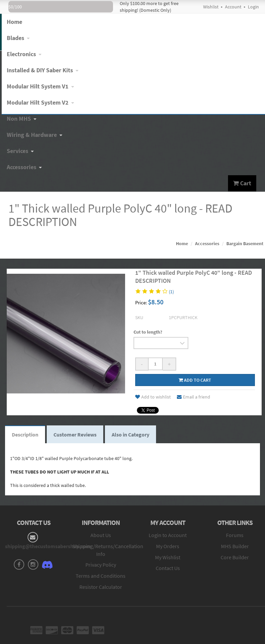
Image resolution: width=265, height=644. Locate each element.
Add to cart (195, 380)
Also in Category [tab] (130, 434)
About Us (101, 535)
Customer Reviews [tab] (75, 434)
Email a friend (194, 397)
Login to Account (168, 535)
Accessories (207, 243)
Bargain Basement (245, 243)
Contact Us (168, 568)
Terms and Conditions (101, 576)
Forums (235, 535)
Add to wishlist (153, 397)
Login (253, 7)
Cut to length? (148, 332)
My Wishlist (168, 557)
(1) (171, 292)
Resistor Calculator (101, 587)
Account (233, 7)
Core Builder (235, 557)
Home (182, 243)
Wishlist (211, 7)
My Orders (168, 546)
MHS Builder (235, 546)
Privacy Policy (101, 565)
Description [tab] (25, 434)
